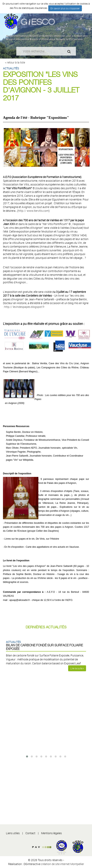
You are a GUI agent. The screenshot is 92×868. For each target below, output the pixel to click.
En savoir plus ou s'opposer (65, 8)
